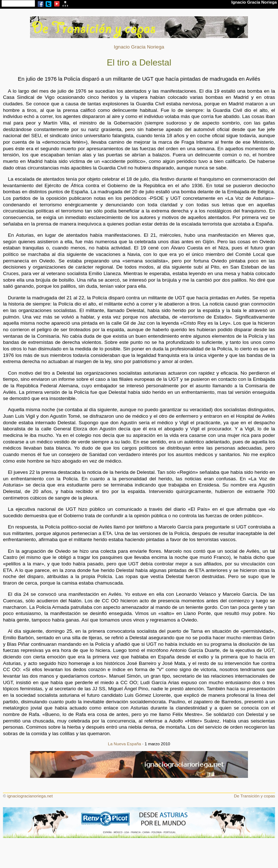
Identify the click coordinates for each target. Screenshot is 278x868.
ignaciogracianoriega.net (30, 796)
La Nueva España (125, 744)
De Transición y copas (254, 796)
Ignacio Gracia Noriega (139, 47)
